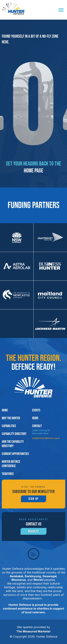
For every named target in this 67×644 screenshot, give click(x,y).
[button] (61, 10)
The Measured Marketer (34, 631)
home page (33, 171)
